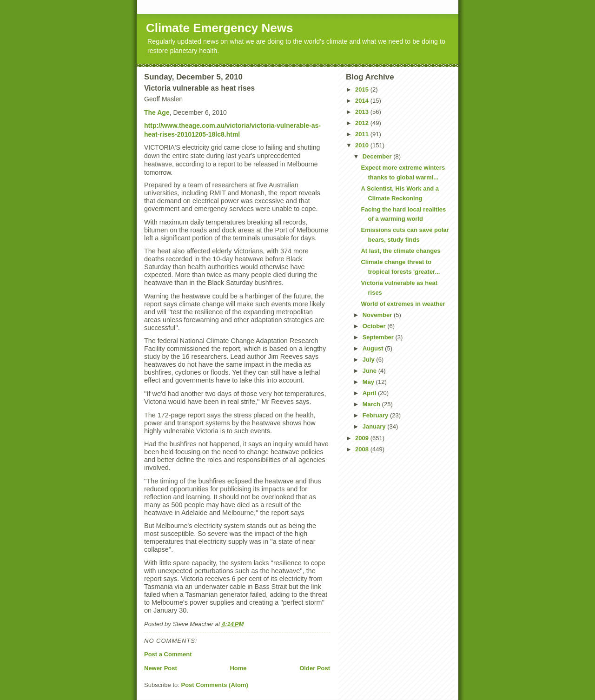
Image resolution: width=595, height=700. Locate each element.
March (372, 404)
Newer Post (161, 668)
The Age (157, 112)
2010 (363, 145)
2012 (363, 123)
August (374, 348)
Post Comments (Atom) (215, 685)
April (370, 393)
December (378, 156)
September (379, 337)
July (370, 360)
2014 (363, 101)
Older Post (315, 668)
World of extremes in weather (403, 304)
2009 (363, 438)
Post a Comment (168, 654)
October (375, 326)
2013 (363, 112)
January (375, 426)
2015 (363, 89)
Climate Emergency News (219, 28)
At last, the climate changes (400, 251)
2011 (363, 134)
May (369, 382)
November (378, 315)
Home (238, 668)
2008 (363, 449)
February (376, 415)
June (370, 371)
